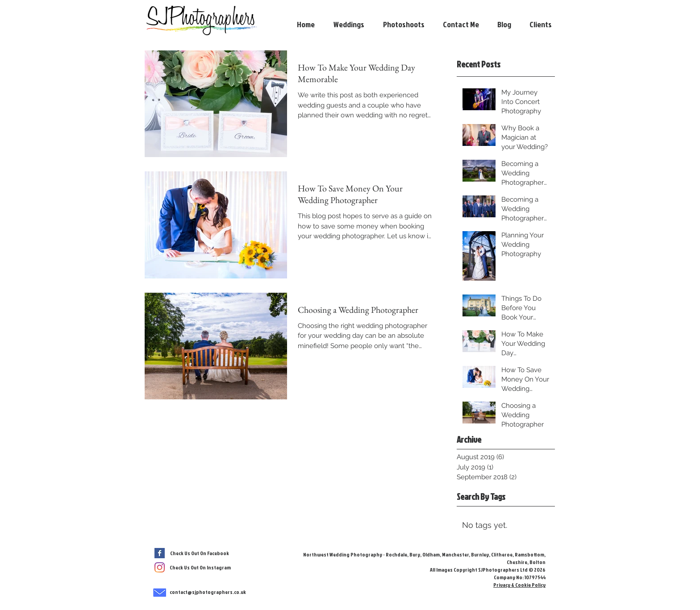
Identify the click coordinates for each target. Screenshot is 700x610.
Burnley (480, 554)
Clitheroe (502, 554)
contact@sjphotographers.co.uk (208, 592)
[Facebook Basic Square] (160, 553)
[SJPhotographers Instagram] (160, 567)
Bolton (537, 562)
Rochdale (396, 554)
